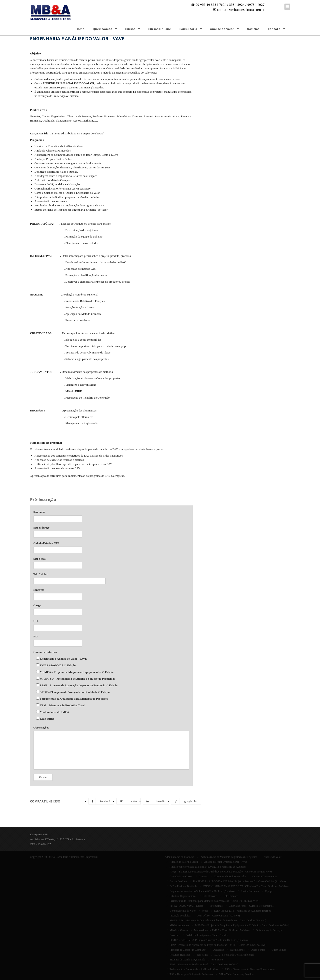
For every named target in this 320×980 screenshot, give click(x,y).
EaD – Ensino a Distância (183, 886)
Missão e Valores (179, 930)
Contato (274, 29)
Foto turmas (216, 906)
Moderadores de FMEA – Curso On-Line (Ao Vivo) (222, 930)
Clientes (203, 876)
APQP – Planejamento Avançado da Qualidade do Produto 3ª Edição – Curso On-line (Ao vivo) (221, 872)
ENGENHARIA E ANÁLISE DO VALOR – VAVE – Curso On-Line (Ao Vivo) (246, 886)
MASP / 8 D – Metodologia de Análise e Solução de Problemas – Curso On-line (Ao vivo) (218, 920)
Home (80, 29)
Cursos (130, 29)
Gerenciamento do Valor (183, 911)
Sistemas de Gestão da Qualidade (187, 960)
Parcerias (174, 935)
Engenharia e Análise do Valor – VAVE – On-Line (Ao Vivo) (202, 891)
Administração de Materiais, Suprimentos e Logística (229, 857)
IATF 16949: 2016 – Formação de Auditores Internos (243, 911)
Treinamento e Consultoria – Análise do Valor (194, 969)
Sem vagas (202, 955)
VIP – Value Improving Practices (237, 974)
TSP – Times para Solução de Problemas (191, 974)
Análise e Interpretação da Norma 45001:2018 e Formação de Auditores (208, 867)
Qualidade (218, 950)
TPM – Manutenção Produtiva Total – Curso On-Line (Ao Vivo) (204, 964)
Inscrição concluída (180, 916)
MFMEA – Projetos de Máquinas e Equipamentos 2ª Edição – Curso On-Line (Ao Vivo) (242, 925)
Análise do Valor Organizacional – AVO (226, 862)
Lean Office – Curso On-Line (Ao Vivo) (218, 916)
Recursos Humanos (180, 955)
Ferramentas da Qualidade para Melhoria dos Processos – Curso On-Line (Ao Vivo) (214, 901)
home (205, 911)
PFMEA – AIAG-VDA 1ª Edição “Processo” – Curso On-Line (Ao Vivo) (209, 940)
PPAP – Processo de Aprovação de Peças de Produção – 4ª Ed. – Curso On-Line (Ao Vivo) (218, 945)
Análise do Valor (222, 29)
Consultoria (188, 29)
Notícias (253, 29)
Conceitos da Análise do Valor (230, 876)
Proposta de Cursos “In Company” (188, 950)
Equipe (269, 891)
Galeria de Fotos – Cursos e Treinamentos (251, 906)
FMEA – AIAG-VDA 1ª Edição (186, 906)
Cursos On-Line (160, 29)
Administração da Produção (179, 857)
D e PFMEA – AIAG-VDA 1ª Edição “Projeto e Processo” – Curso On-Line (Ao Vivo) (239, 881)
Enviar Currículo (250, 891)
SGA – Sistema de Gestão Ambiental (234, 955)
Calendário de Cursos (181, 876)
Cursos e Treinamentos (265, 876)
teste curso (217, 960)
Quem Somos (102, 29)
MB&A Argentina (179, 925)
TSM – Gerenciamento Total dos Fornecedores (250, 969)
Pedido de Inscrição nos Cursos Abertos (207, 935)
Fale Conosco (210, 896)
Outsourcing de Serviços (269, 930)
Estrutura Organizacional (183, 896)
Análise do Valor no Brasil (184, 862)
